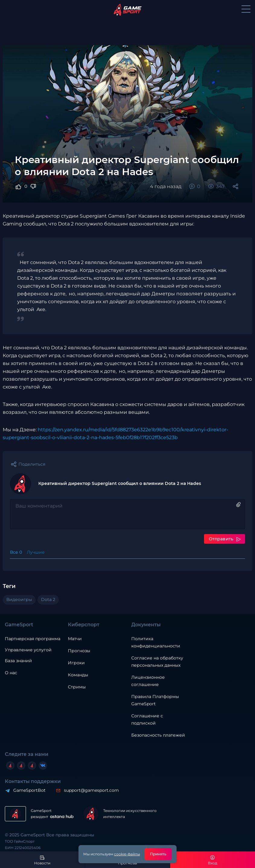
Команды (78, 675)
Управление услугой (28, 650)
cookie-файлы (127, 854)
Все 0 (16, 552)
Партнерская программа (33, 639)
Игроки (76, 663)
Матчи (75, 639)
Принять (158, 854)
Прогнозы (79, 651)
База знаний (18, 661)
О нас (11, 673)
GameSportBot (29, 790)
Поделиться (32, 464)
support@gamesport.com (91, 790)
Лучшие (36, 552)
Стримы (77, 687)
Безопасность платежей (158, 735)
